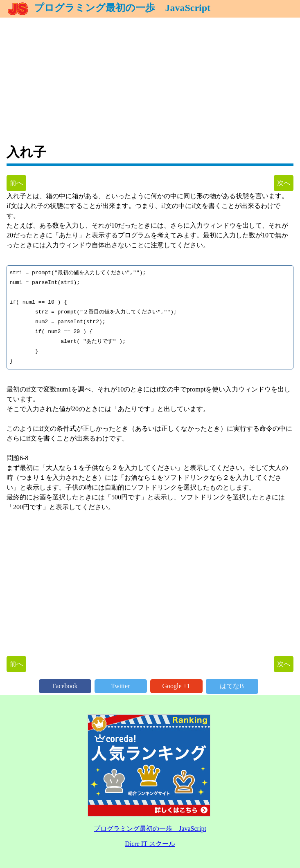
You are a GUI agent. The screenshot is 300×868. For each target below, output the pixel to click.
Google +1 (176, 686)
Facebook (65, 686)
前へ (16, 183)
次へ (284, 183)
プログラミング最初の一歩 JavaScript (108, 8)
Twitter (121, 686)
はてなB (232, 686)
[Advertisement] (150, 75)
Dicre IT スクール (150, 844)
